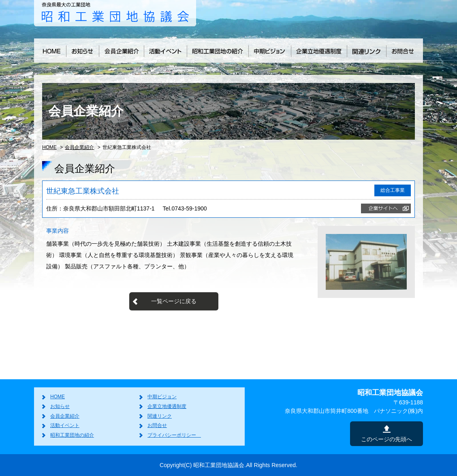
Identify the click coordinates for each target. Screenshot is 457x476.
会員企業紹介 (79, 147)
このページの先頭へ (387, 439)
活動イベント (65, 425)
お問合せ (157, 425)
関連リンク (160, 416)
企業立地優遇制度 (167, 406)
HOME (49, 147)
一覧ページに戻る (174, 301)
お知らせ (60, 406)
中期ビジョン (162, 397)
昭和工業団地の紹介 (72, 435)
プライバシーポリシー (174, 435)
